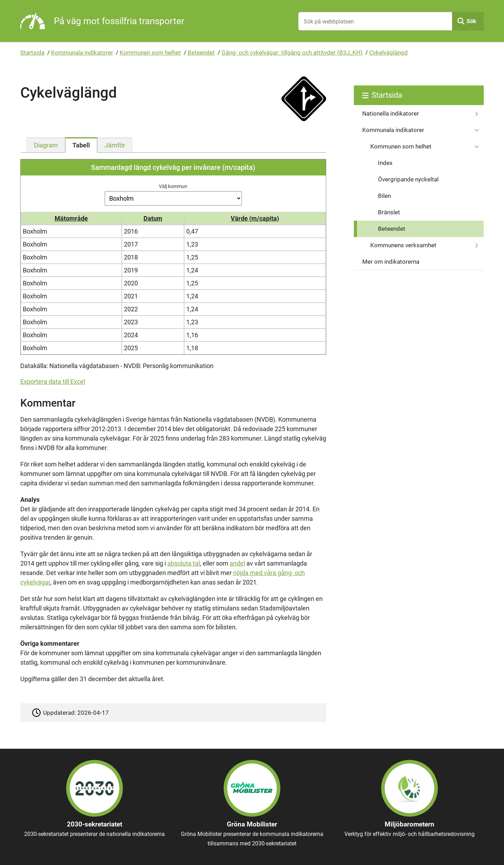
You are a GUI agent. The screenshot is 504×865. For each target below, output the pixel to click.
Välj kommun (173, 186)
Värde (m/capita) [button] (255, 218)
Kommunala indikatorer (82, 53)
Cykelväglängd (388, 53)
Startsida (32, 53)
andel (237, 563)
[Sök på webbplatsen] (375, 21)
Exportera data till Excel (53, 382)
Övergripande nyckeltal (408, 179)
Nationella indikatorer (391, 113)
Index (385, 163)
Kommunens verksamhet (403, 245)
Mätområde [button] (71, 218)
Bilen (384, 196)
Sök (471, 21)
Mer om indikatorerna (391, 262)
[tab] (46, 145)
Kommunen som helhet (150, 53)
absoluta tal (184, 563)
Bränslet (389, 212)
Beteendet (201, 53)
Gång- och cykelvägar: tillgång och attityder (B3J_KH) (292, 53)
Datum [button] (153, 218)
